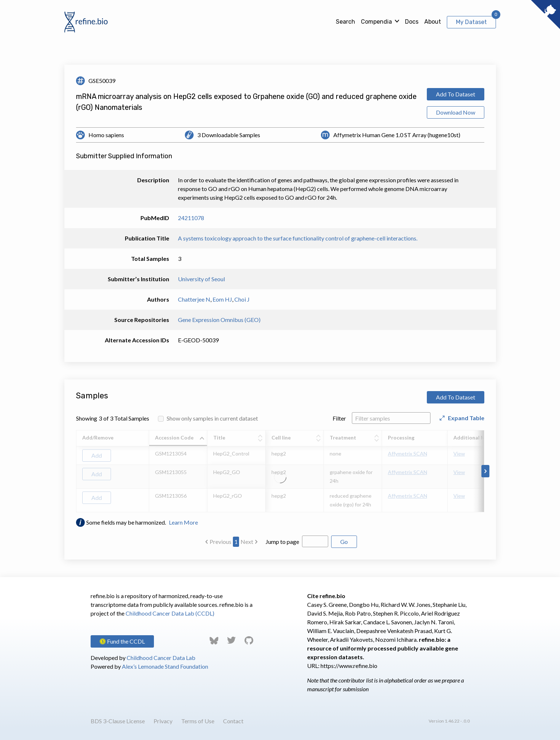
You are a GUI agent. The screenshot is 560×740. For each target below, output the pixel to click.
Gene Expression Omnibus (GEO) (219, 320)
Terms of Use (198, 721)
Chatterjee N (194, 299)
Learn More (183, 522)
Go (344, 542)
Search (345, 22)
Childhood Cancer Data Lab (161, 658)
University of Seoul (201, 279)
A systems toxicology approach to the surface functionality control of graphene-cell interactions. (298, 238)
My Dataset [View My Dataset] (471, 22)
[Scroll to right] (485, 471)
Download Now (456, 112)
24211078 (191, 218)
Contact (233, 721)
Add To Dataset (456, 94)
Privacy (163, 721)
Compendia (376, 22)
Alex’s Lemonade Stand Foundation (165, 666)
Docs (412, 22)
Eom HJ (222, 299)
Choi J (242, 299)
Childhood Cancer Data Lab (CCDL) (170, 613)
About (433, 22)
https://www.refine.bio (349, 666)
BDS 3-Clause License (118, 721)
